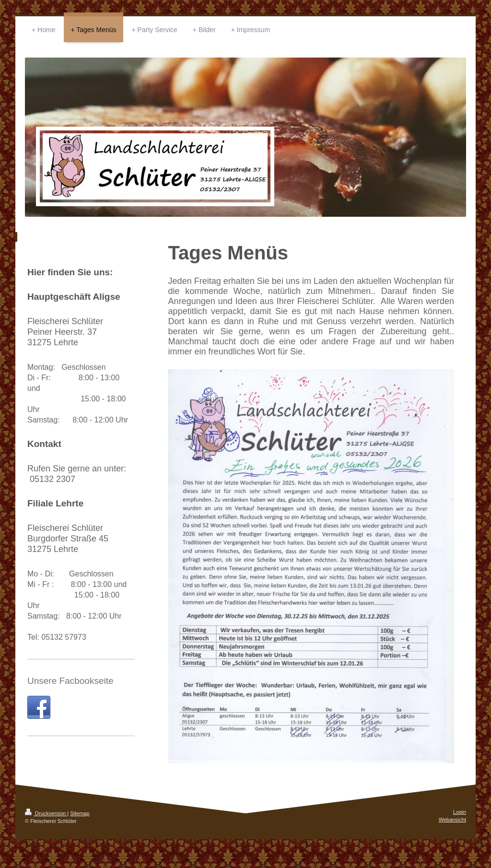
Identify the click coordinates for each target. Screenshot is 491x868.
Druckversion (46, 813)
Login (460, 812)
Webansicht (452, 820)
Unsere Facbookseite (70, 681)
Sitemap (80, 813)
